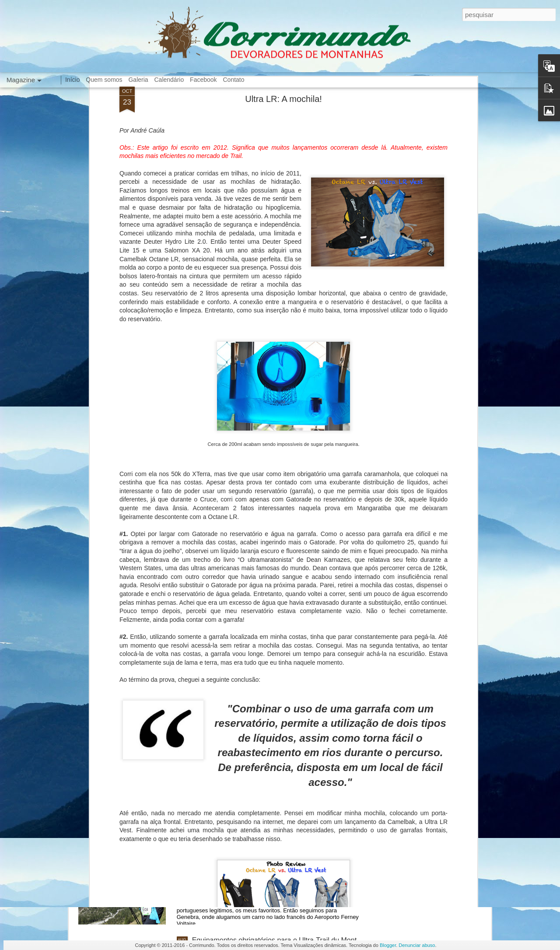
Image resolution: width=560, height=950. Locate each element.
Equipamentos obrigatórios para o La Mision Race (270, 741)
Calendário (169, 80)
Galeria (138, 80)
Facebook (203, 80)
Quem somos (104, 80)
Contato (233, 80)
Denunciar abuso (417, 945)
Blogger (388, 945)
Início (72, 80)
